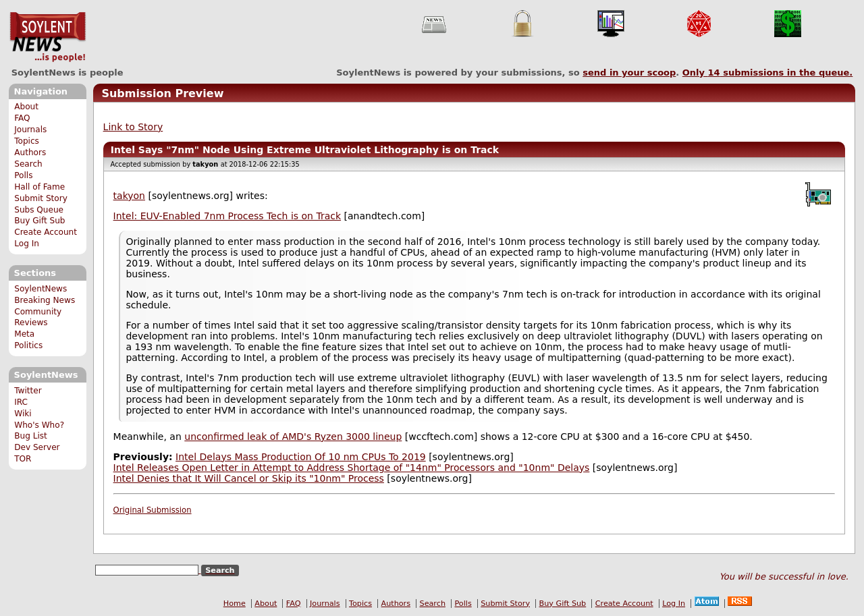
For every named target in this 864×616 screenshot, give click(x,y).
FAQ (22, 118)
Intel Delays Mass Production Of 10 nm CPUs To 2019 (301, 457)
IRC (21, 402)
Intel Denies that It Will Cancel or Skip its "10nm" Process (249, 478)
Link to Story (133, 127)
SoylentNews (48, 37)
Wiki (23, 414)
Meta (24, 334)
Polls (23, 175)
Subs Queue (39, 210)
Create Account (46, 232)
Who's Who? (39, 425)
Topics (27, 141)
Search (28, 164)
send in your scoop (629, 73)
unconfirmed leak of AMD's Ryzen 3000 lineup (293, 437)
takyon (129, 196)
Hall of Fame (39, 187)
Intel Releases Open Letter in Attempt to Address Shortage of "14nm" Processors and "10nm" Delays (352, 468)
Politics (28, 345)
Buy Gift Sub (39, 221)
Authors (30, 152)
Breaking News (45, 300)
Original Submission (153, 510)
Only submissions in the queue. (768, 73)
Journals (30, 130)
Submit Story (41, 198)
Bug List (31, 436)
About (26, 107)
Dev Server (37, 447)
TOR (23, 459)
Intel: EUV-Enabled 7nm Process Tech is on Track (227, 216)
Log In (27, 244)
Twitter (28, 391)
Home (235, 604)
